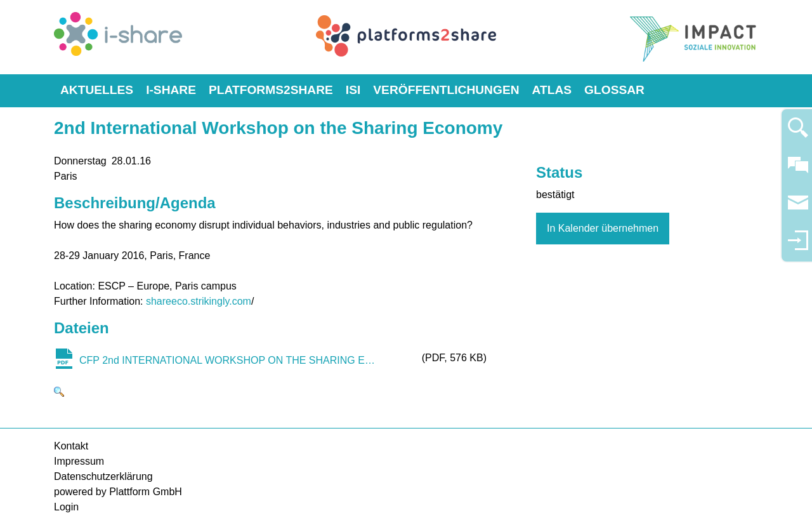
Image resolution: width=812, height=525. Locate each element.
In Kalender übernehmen (603, 228)
